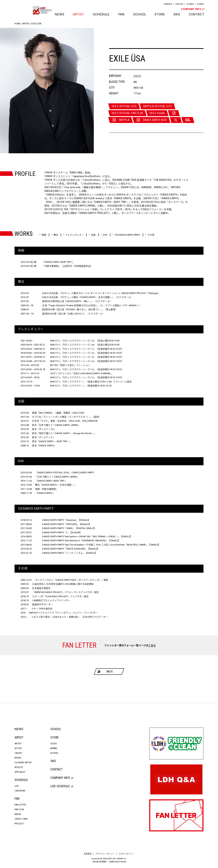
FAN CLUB (19, 809)
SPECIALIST (20, 772)
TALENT (18, 753)
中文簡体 (190, 4)
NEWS (59, 14)
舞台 (54, 235)
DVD (104, 235)
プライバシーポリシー (105, 854)
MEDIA (18, 814)
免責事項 (88, 854)
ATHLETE (19, 767)
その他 (150, 235)
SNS (177, 14)
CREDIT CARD (21, 819)
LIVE (17, 786)
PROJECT (19, 824)
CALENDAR (20, 791)
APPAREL (54, 748)
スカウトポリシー (126, 854)
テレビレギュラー (73, 235)
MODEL (18, 758)
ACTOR (18, 748)
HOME (17, 24)
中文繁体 (200, 4)
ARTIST (78, 14)
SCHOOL (139, 14)
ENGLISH (179, 4)
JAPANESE (168, 4)
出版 (92, 235)
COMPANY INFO (192, 9)
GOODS (54, 744)
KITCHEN (54, 753)
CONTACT (196, 14)
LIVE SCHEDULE (62, 786)
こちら (152, 645)
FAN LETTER (20, 805)
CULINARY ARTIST (23, 763)
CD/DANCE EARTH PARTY (126, 235)
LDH (22, 10)
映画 (43, 235)
